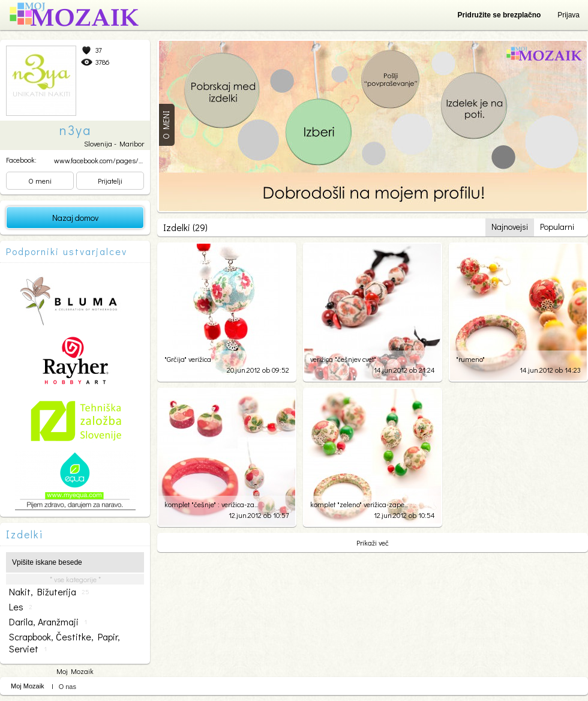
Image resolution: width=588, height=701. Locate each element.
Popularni (557, 227)
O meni (40, 181)
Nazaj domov (75, 218)
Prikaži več (373, 543)
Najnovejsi (510, 227)
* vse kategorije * (75, 579)
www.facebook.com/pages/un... (102, 160)
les (21, 607)
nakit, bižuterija (49, 592)
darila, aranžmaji (48, 622)
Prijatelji (110, 181)
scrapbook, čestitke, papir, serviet (64, 643)
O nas (67, 687)
